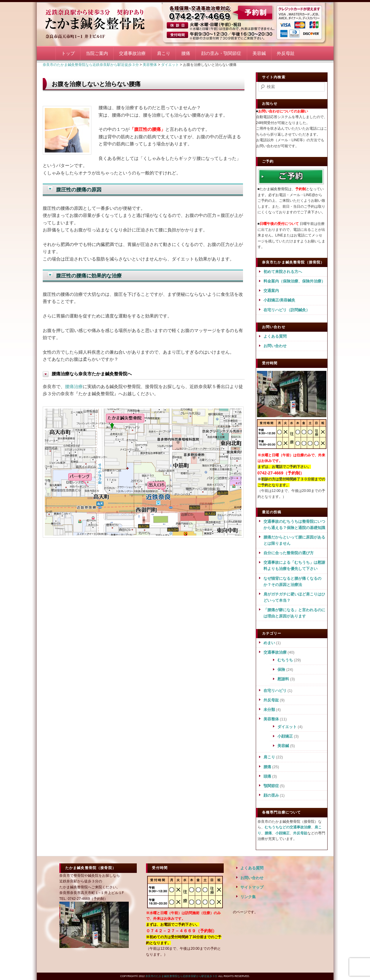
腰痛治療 (74, 386)
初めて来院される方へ (283, 272)
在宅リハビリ (275, 691)
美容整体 (271, 719)
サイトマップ (252, 887)
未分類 (269, 710)
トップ (68, 53)
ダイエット (287, 727)
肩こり (164, 53)
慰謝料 (283, 679)
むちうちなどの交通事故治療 (288, 827)
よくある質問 (275, 336)
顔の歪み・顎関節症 (221, 53)
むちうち (285, 660)
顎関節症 (271, 786)
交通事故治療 (132, 53)
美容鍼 (259, 53)
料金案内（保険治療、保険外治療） (294, 281)
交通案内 (271, 291)
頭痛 (267, 776)
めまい (269, 643)
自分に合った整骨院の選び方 (289, 553)
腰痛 (186, 53)
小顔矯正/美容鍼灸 (280, 300)
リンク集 (248, 897)
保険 (281, 670)
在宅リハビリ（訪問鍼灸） (287, 310)
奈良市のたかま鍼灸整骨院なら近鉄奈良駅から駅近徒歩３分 (102, 23)
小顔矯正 (285, 736)
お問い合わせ (275, 346)
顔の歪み (271, 795)
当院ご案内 (97, 53)
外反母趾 (286, 53)
